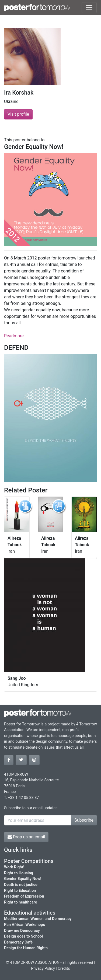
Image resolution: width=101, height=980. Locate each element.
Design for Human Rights (26, 948)
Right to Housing (19, 873)
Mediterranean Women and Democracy (38, 919)
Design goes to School (23, 936)
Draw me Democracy (22, 931)
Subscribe (84, 820)
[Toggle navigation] (89, 8)
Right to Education (20, 891)
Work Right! (14, 867)
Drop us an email (26, 837)
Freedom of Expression (24, 896)
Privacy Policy (43, 969)
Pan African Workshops (25, 925)
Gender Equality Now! (23, 879)
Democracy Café (18, 942)
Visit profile (18, 114)
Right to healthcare (21, 902)
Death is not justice (21, 885)
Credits (64, 969)
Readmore (14, 336)
